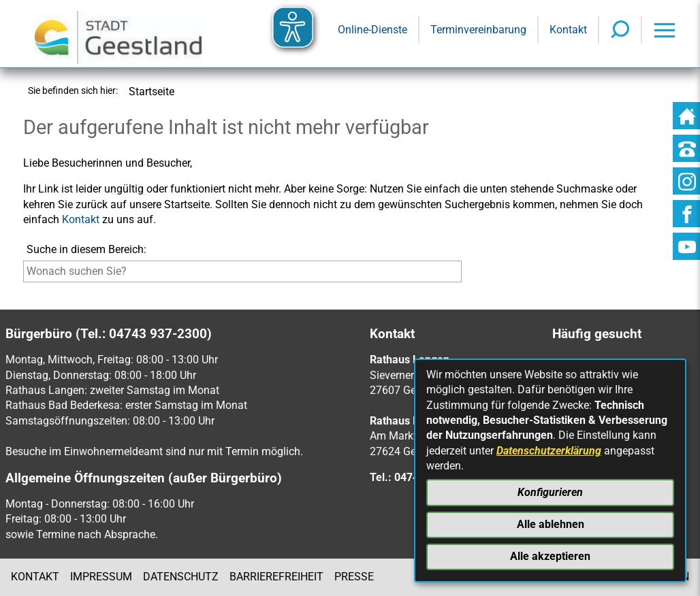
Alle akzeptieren (550, 556)
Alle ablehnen (551, 524)
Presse (354, 577)
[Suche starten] (465, 275)
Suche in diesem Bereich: (86, 249)
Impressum (101, 577)
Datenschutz (181, 577)
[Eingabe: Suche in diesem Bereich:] (242, 271)
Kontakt (81, 219)
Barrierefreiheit (276, 577)
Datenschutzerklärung (549, 451)
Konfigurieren (550, 492)
